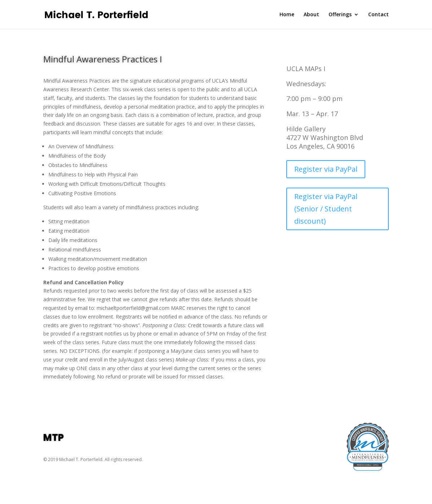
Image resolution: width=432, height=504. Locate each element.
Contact (378, 15)
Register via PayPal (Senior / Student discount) (326, 209)
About (311, 15)
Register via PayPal (326, 169)
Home (287, 15)
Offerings (340, 15)
